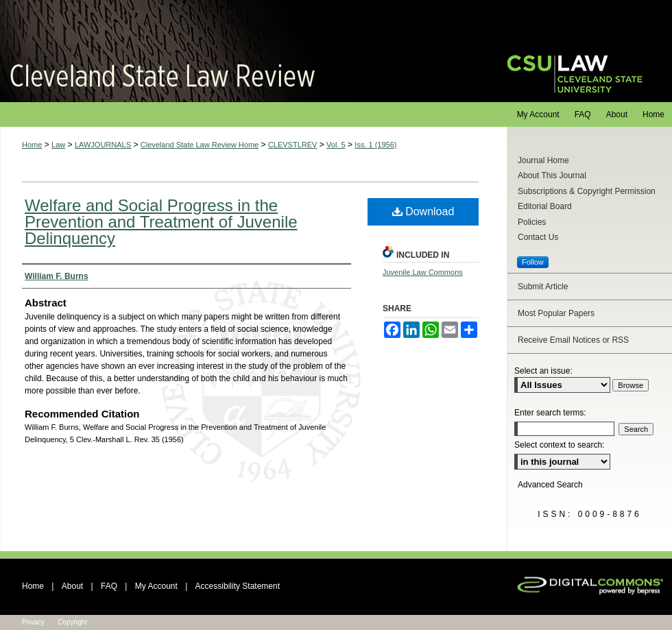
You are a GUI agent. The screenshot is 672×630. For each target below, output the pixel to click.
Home (32, 145)
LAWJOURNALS (103, 145)
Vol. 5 (336, 145)
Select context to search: (559, 445)
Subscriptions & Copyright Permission (587, 191)
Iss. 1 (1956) (375, 145)
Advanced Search (550, 485)
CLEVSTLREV (293, 145)
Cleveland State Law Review (240, 51)
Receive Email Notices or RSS (573, 340)
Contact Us (538, 237)
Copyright (72, 622)
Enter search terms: (550, 413)
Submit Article (543, 287)
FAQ (109, 586)
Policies (532, 222)
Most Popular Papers (556, 313)
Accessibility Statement (238, 586)
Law (58, 145)
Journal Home (543, 160)
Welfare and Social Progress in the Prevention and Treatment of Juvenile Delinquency (161, 222)
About (72, 586)
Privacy (33, 622)
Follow (533, 262)
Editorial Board (545, 206)
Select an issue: (543, 371)
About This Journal (552, 175)
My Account (156, 586)
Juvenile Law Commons (423, 272)
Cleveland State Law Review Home (200, 145)
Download (423, 211)
